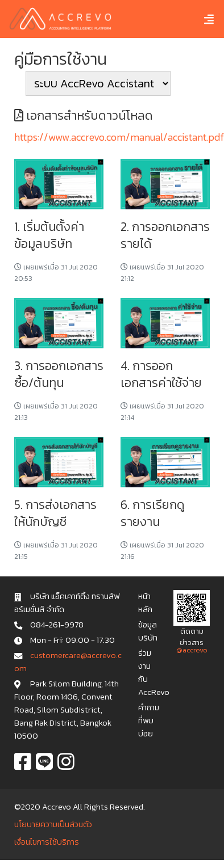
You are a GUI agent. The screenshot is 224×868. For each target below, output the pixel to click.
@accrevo (192, 650)
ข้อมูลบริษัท (148, 631)
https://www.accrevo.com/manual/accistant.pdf (119, 137)
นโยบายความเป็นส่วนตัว (53, 824)
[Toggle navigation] (200, 19)
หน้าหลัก (145, 603)
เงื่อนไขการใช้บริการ (47, 842)
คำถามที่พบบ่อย (149, 720)
